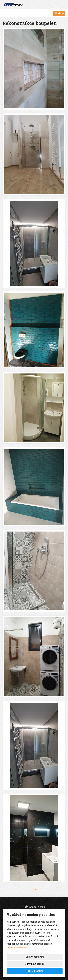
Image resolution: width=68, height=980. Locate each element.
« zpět (34, 889)
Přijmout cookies (35, 971)
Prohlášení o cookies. (18, 948)
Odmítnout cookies (35, 964)
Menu (59, 13)
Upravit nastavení (35, 957)
